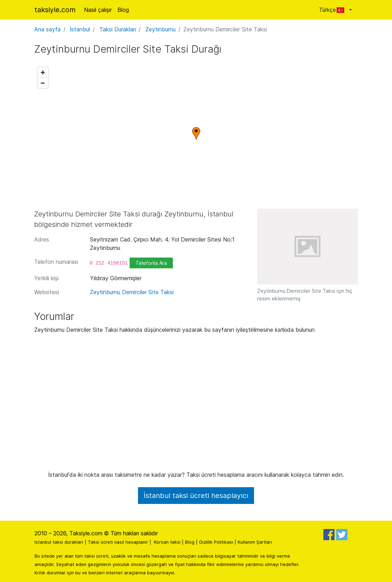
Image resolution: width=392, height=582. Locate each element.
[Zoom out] (43, 83)
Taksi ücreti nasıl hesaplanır (118, 542)
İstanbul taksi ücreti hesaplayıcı (196, 496)
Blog (123, 10)
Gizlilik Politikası (216, 542)
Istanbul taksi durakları (59, 542)
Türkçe (333, 10)
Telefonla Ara (151, 263)
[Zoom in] (43, 72)
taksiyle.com (55, 10)
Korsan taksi (167, 542)
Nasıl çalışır (98, 10)
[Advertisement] (196, 405)
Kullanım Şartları (255, 542)
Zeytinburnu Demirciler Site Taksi (132, 292)
